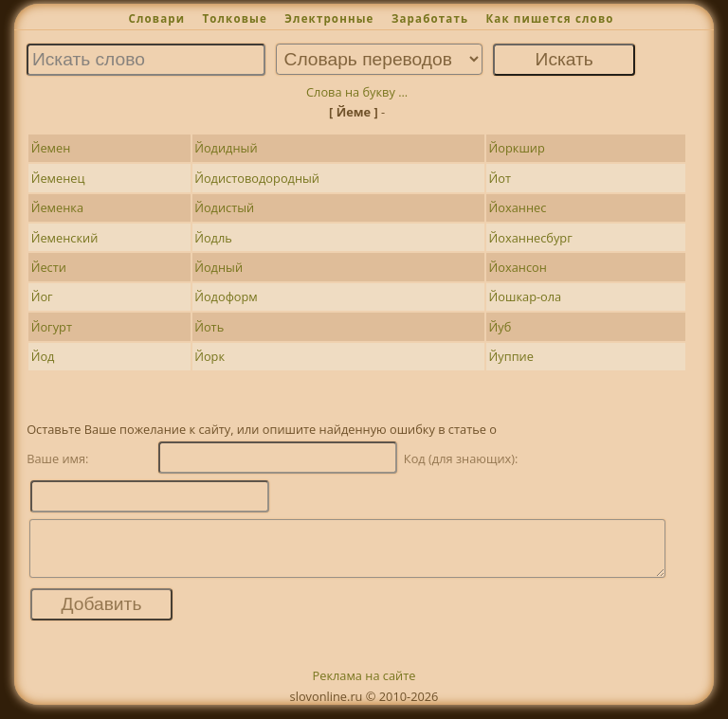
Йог (42, 297)
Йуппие (511, 356)
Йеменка (57, 207)
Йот (500, 178)
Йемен (51, 148)
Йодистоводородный (257, 178)
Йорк (209, 356)
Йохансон (518, 267)
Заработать (430, 18)
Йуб (500, 327)
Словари (156, 18)
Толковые (235, 18)
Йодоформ (226, 297)
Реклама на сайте (364, 687)
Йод (43, 356)
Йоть (209, 327)
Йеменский (65, 238)
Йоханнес (518, 207)
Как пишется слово (549, 18)
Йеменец (58, 178)
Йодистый (224, 207)
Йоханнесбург (531, 238)
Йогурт (52, 327)
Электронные (329, 18)
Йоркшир (517, 148)
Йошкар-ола (526, 297)
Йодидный (226, 148)
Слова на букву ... (357, 92)
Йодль (213, 238)
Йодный (218, 267)
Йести (49, 267)
